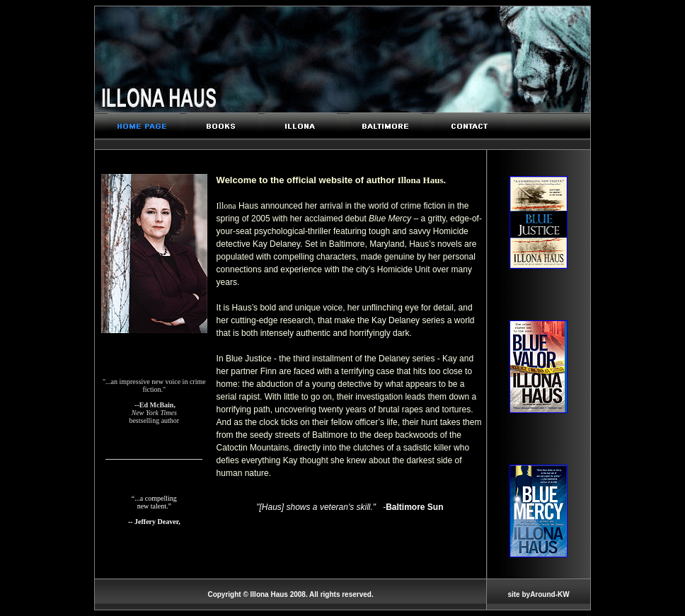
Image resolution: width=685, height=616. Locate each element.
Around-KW (550, 594)
